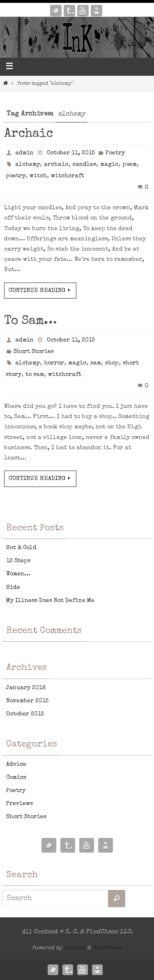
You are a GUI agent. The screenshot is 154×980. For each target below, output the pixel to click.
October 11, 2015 (71, 153)
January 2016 (26, 688)
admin (24, 153)
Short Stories (34, 352)
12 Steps (18, 561)
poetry (16, 176)
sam (96, 363)
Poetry (115, 153)
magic (109, 165)
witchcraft (68, 176)
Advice (16, 765)
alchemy (28, 165)
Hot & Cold (21, 548)
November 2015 (27, 701)
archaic (56, 165)
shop (112, 363)
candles (84, 165)
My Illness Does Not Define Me (50, 601)
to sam (35, 375)
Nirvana (75, 948)
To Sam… (31, 321)
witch (38, 176)
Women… (18, 574)
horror (54, 363)
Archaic (29, 134)
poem (130, 165)
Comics (16, 778)
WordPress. (107, 948)
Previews (20, 804)
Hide (13, 588)
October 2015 (25, 714)
